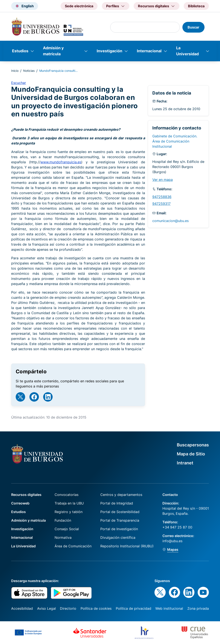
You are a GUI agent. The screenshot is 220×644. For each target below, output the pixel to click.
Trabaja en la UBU (69, 503)
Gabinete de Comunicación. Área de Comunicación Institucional (175, 141)
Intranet (185, 463)
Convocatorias (66, 495)
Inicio (15, 71)
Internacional (149, 51)
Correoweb (20, 503)
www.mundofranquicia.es (61, 162)
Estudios (20, 51)
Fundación (63, 520)
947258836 (162, 197)
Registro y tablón (69, 512)
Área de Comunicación (73, 546)
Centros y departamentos (121, 495)
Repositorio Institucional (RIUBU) (127, 546)
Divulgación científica (118, 537)
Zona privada (198, 608)
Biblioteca (196, 6)
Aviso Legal (47, 608)
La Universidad (187, 51)
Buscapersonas (193, 445)
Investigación (109, 51)
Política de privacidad (134, 608)
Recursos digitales (26, 495)
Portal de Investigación (119, 529)
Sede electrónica (79, 6)
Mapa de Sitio (191, 454)
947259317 (161, 204)
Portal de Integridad (117, 503)
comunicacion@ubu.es (170, 221)
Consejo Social (67, 529)
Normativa (63, 537)
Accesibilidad (22, 608)
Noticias (29, 71)
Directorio (68, 608)
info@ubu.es (172, 541)
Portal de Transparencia (120, 520)
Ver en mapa (163, 180)
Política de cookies (96, 608)
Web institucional (169, 608)
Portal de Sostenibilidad (120, 512)
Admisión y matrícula (53, 51)
